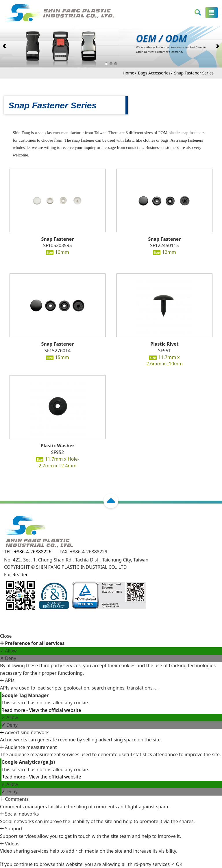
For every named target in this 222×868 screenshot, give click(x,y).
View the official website (55, 710)
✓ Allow (8, 651)
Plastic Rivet (164, 344)
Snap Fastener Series (194, 73)
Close (6, 636)
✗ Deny (8, 658)
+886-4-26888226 (33, 552)
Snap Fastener (57, 239)
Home (129, 73)
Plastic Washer (58, 446)
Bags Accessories (154, 73)
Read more (14, 710)
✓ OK (177, 864)
